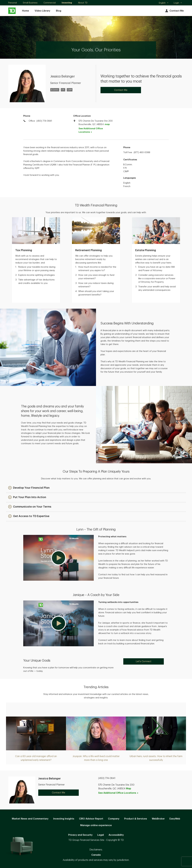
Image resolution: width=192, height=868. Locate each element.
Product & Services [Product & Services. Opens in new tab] (136, 819)
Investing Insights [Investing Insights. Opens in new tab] (64, 819)
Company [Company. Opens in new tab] (114, 819)
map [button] (107, 124)
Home (25, 11)
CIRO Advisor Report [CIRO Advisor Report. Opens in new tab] (91, 819)
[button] (29, 488)
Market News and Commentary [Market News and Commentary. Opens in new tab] (30, 819)
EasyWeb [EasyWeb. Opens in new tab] (175, 819)
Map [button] (129, 789)
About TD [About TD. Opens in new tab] (83, 3)
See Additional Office (91, 130)
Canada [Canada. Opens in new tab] (96, 855)
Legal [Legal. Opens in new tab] (101, 835)
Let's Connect (144, 661)
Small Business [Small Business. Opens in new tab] (30, 3)
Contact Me (174, 11)
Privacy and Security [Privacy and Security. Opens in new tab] (80, 835)
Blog (59, 11)
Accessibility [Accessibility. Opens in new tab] (116, 835)
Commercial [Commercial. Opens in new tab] (50, 3)
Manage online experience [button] (96, 825)
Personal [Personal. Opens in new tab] (13, 3)
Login (178, 3)
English (164, 3)
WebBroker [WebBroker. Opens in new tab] (158, 819)
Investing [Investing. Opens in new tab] (67, 3)
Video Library (42, 11)
